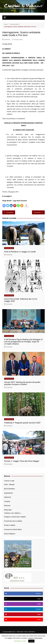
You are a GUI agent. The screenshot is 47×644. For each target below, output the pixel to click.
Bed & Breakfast (9, 489)
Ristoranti (7, 506)
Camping (7, 501)
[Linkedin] (11, 206)
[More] (22, 206)
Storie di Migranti (10, 534)
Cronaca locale (18, 40)
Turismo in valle (9, 481)
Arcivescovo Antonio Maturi (13, 529)
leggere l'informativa (36, 638)
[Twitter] (8, 206)
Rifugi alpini (8, 510)
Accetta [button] (31, 641)
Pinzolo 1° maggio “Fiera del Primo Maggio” (22, 461)
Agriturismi (8, 497)
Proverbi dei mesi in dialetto (13, 521)
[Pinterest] (15, 206)
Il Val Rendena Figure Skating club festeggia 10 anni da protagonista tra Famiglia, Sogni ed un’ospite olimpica (23, 342)
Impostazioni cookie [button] (20, 641)
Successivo (38, 212)
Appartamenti (8, 493)
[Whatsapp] (18, 206)
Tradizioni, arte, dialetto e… (13, 513)
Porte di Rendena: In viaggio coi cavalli (20, 252)
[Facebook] (4, 206)
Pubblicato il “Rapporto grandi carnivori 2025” (22, 423)
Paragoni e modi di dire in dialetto (15, 517)
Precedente (9, 212)
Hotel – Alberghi (9, 484)
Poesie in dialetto (10, 525)
